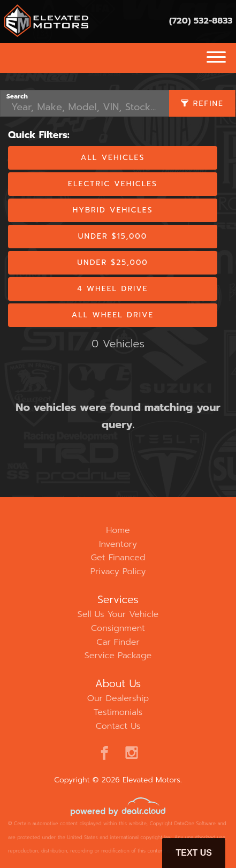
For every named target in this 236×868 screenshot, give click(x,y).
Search (17, 96)
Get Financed (118, 558)
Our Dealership (118, 698)
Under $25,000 (112, 262)
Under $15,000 (113, 236)
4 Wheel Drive (112, 289)
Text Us (194, 853)
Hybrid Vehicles (112, 210)
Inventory (118, 544)
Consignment (118, 628)
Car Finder (118, 642)
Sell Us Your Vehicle (118, 614)
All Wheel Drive (113, 315)
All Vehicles (113, 158)
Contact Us (118, 726)
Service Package (118, 656)
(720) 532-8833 (201, 21)
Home (118, 530)
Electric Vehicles (113, 184)
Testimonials (118, 712)
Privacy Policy (118, 572)
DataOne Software (195, 824)
